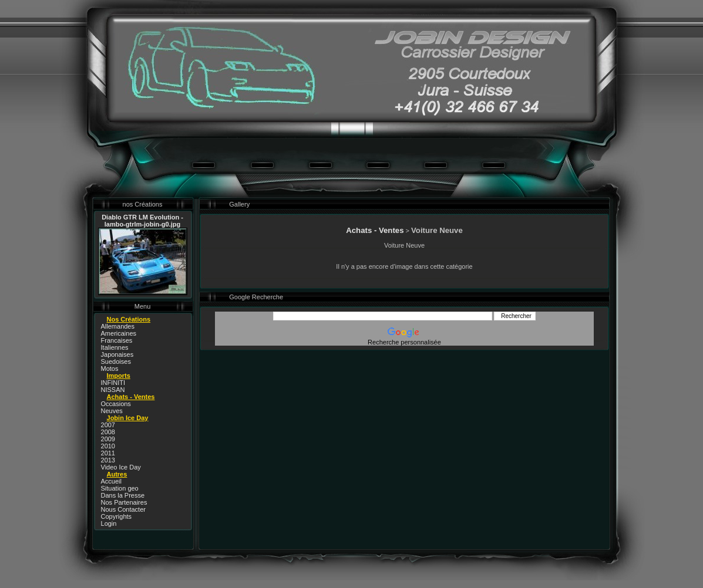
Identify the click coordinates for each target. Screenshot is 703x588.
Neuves (112, 411)
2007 (108, 425)
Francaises (117, 340)
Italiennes (115, 347)
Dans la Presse (123, 495)
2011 (108, 453)
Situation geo (120, 488)
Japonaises (117, 354)
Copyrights (117, 516)
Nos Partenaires (124, 502)
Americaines (119, 333)
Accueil (111, 481)
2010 (108, 446)
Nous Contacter (123, 509)
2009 (108, 439)
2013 (108, 460)
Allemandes (118, 326)
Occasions (116, 404)
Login (109, 523)
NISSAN (113, 390)
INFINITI (113, 383)
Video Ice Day (121, 467)
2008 (108, 432)
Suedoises (116, 361)
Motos (110, 369)
